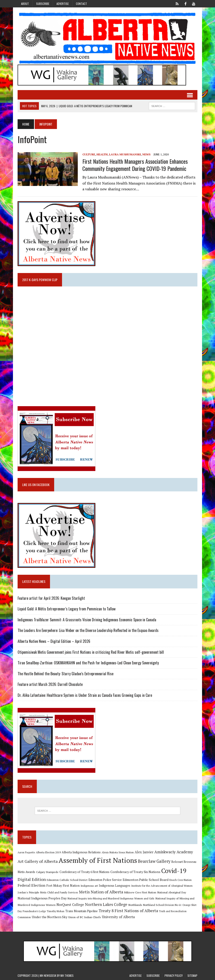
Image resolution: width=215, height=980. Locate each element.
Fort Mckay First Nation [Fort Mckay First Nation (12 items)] (63, 886)
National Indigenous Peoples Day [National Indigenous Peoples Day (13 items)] (42, 898)
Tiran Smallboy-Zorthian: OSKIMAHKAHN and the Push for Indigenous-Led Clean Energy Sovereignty (88, 663)
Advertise (63, 4)
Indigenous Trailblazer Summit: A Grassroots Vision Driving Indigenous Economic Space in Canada (87, 620)
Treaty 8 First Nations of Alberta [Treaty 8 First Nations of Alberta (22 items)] (128, 911)
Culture (89, 154)
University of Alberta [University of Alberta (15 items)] (118, 917)
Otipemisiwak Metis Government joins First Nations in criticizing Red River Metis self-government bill (91, 652)
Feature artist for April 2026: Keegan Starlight (51, 598)
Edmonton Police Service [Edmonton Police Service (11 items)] (105, 880)
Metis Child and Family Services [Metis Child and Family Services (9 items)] (59, 892)
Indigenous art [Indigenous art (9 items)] (89, 886)
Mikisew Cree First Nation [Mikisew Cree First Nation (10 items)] (140, 892)
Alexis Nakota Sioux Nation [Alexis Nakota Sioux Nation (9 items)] (118, 852)
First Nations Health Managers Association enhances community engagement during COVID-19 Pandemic (135, 165)
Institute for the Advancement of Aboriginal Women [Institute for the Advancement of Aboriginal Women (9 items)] (162, 886)
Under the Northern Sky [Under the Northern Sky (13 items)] (50, 917)
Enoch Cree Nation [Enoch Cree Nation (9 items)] (181, 880)
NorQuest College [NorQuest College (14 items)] (70, 905)
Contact (81, 4)
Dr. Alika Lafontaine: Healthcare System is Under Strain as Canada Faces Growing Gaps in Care (85, 695)
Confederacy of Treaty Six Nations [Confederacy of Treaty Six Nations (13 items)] (135, 872)
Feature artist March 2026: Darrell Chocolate (50, 684)
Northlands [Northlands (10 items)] (135, 905)
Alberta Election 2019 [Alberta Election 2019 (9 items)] (48, 852)
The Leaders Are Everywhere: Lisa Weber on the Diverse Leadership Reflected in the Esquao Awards (88, 630)
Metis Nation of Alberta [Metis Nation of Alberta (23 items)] (101, 892)
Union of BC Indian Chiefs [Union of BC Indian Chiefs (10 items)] (85, 917)
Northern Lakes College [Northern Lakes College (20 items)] (106, 904)
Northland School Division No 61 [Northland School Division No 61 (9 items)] (162, 905)
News (146, 154)
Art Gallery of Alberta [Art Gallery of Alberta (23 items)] (38, 861)
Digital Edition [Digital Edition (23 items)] (32, 879)
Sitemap (192, 975)
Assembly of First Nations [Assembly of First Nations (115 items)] (98, 860)
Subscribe (43, 4)
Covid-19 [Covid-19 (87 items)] (174, 871)
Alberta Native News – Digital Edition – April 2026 (54, 641)
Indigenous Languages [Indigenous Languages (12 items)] (115, 886)
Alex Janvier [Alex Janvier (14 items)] (144, 852)
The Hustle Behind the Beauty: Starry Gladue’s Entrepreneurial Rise (65, 674)
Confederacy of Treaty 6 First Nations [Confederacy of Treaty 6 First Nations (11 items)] (84, 872)
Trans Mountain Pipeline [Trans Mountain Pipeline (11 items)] (81, 911)
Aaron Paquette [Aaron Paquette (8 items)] (26, 852)
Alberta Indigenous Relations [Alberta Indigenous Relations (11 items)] (81, 852)
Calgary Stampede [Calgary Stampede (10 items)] (47, 872)
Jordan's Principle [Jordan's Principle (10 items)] (28, 892)
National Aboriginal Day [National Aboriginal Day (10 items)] (172, 892)
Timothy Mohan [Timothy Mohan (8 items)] (56, 911)
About (25, 4)
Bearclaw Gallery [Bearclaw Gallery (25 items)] (154, 861)
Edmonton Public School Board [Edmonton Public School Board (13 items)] (146, 880)
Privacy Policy (174, 975)
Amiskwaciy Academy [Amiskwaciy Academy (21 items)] (174, 852)
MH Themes (67, 975)
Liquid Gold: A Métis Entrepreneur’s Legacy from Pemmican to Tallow (67, 609)
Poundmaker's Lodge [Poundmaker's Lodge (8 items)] (34, 911)
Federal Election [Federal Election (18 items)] (31, 885)
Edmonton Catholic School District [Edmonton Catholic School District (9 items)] (67, 880)
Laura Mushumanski (125, 154)
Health (102, 154)
